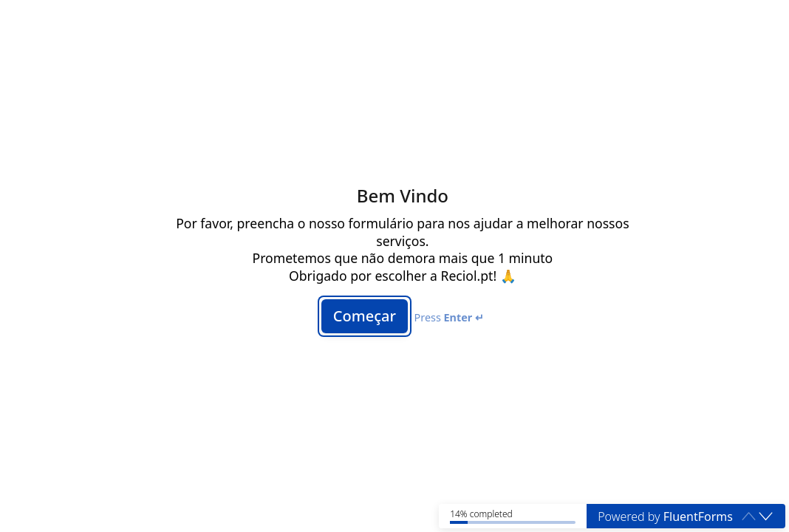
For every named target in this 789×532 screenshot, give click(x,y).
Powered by (665, 516)
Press (449, 317)
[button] (766, 516)
